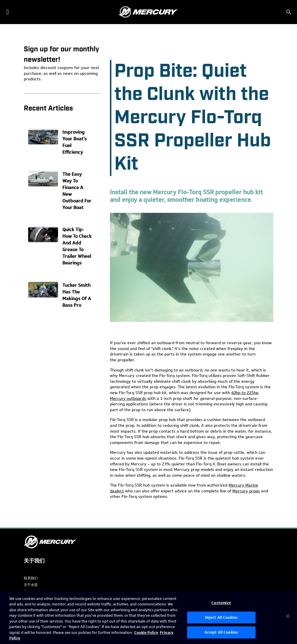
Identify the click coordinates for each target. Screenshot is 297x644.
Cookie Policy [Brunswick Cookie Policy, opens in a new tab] (146, 633)
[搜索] (289, 12)
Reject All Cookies (221, 617)
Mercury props (246, 491)
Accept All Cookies (221, 632)
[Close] (288, 616)
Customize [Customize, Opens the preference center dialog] (221, 603)
